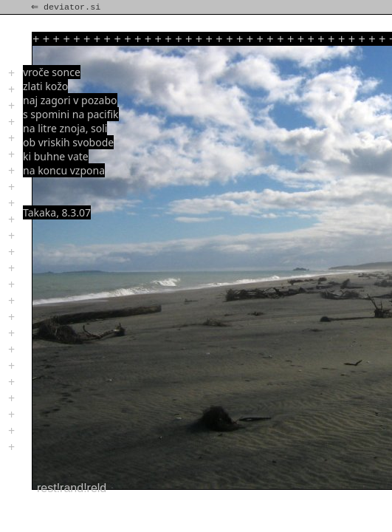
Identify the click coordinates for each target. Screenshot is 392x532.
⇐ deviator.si (67, 7)
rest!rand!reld (72, 488)
